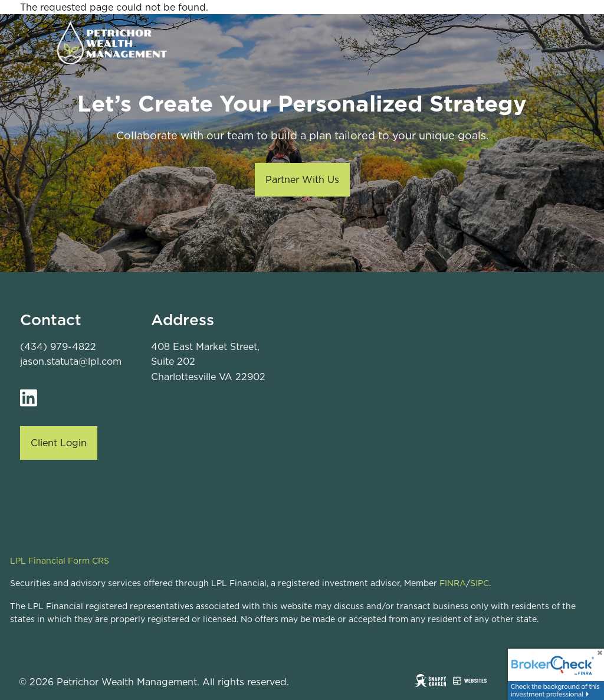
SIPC (480, 583)
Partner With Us (302, 179)
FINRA (453, 583)
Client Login (59, 443)
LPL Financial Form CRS (60, 561)
